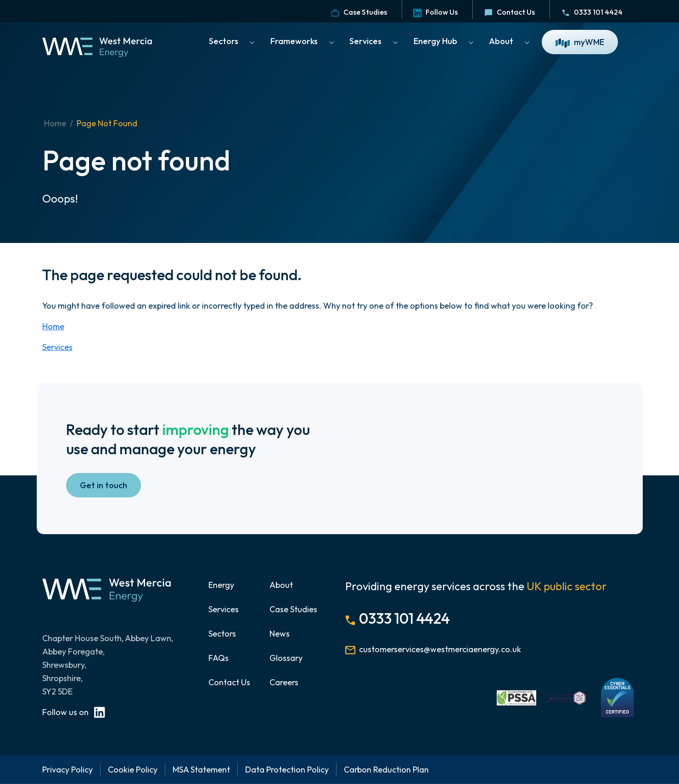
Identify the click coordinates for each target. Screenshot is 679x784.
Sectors (233, 41)
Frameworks (303, 41)
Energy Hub (445, 41)
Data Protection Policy (287, 770)
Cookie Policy (133, 770)
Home (55, 123)
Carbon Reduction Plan (386, 770)
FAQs (219, 658)
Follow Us (435, 12)
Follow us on (74, 712)
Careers (284, 682)
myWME (580, 42)
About (510, 41)
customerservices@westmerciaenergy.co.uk (440, 649)
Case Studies (359, 12)
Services (375, 41)
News (280, 634)
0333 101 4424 (592, 12)
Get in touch (104, 485)
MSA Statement (201, 770)
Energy (221, 585)
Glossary (286, 658)
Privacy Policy (67, 770)
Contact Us (509, 12)
